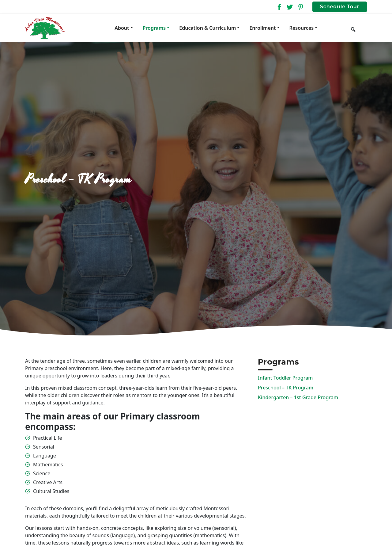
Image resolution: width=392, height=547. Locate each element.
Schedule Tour (340, 7)
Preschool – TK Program (286, 388)
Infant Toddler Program (285, 378)
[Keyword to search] (363, 28)
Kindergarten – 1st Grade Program (298, 397)
